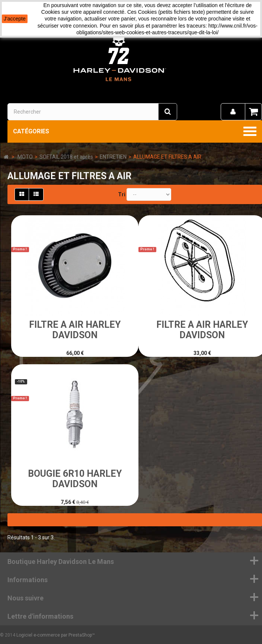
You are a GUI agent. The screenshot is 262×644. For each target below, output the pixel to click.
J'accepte (15, 19)
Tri (122, 194)
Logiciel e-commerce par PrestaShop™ (56, 635)
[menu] (233, 112)
